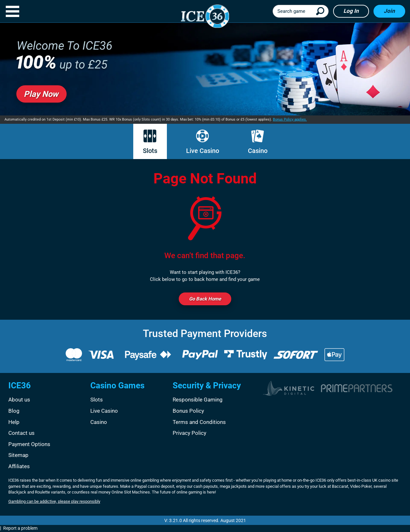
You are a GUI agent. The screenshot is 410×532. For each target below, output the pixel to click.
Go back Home (205, 299)
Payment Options (29, 444)
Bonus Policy (188, 411)
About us (19, 400)
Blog (14, 411)
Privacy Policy (189, 433)
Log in (351, 11)
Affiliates (19, 466)
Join (389, 11)
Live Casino (203, 142)
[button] (12, 11)
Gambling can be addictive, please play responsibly (54, 501)
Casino (258, 142)
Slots (150, 142)
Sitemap (18, 455)
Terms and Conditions (199, 422)
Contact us (21, 433)
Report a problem (20, 528)
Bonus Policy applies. (290, 119)
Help (14, 422)
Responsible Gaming (198, 400)
